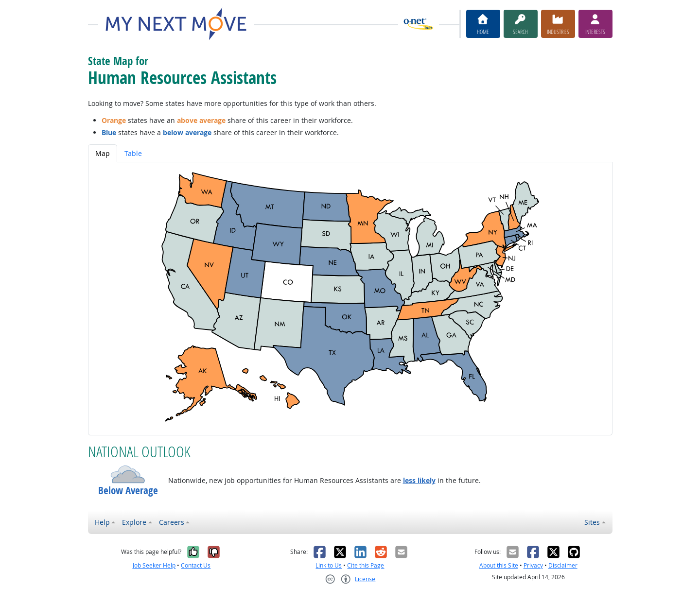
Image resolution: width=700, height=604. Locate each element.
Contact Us (196, 565)
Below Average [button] (128, 491)
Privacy (533, 565)
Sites (592, 522)
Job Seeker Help (154, 565)
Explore (134, 522)
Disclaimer (563, 565)
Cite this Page (366, 565)
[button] (128, 474)
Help (102, 522)
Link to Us (329, 565)
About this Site (499, 565)
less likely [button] (419, 480)
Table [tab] (133, 153)
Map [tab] (103, 153)
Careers (172, 522)
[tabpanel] (350, 299)
